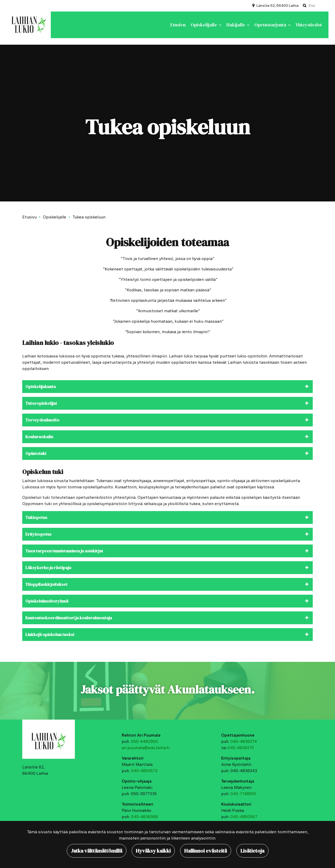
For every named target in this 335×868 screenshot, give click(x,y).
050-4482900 (144, 741)
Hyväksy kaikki (153, 851)
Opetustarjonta (271, 25)
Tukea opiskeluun (89, 217)
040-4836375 (241, 748)
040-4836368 (144, 817)
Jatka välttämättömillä (97, 851)
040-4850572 (144, 771)
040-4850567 (244, 817)
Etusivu (178, 25)
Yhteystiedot (309, 25)
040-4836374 (244, 741)
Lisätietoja (252, 851)
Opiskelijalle (205, 25)
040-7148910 (243, 794)
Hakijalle (236, 25)
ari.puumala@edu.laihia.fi (146, 748)
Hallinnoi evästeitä (206, 851)
